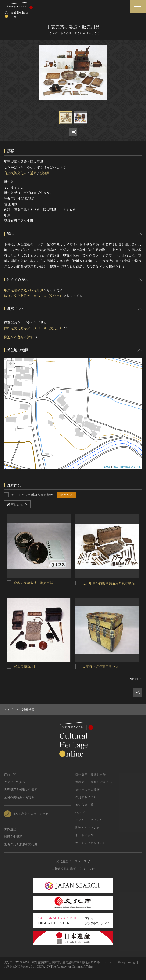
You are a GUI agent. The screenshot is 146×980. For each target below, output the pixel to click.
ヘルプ (80, 812)
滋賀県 (45, 173)
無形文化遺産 (13, 836)
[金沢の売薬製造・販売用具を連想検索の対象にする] (9, 583)
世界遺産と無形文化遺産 (21, 789)
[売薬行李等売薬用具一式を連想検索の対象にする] (78, 667)
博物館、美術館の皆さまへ (94, 782)
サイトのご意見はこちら (92, 843)
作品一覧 (10, 774)
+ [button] (10, 364)
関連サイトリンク (88, 828)
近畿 (33, 173)
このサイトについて (89, 820)
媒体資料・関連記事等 (91, 774)
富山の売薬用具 (25, 666)
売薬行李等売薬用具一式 (100, 667)
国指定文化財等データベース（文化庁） (33, 296)
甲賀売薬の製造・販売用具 (24, 290)
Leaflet (107, 467)
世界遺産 (10, 829)
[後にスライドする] (136, 679)
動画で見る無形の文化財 (21, 844)
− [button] (10, 371)
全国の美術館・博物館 (19, 797)
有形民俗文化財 (15, 173)
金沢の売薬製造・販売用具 (33, 583)
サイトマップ (85, 835)
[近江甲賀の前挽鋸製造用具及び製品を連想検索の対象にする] (78, 583)
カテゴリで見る (15, 782)
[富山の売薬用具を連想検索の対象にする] (9, 666)
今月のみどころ (86, 797)
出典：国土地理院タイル (127, 467)
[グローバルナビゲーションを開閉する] (138, 6)
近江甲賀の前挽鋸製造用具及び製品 (109, 583)
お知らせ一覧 (85, 805)
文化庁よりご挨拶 (88, 789)
